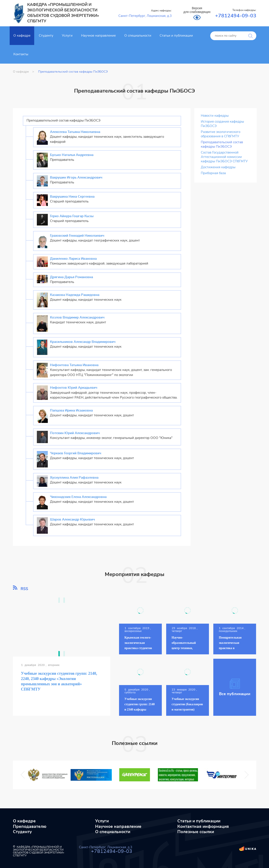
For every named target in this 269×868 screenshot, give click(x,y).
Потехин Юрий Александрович (75, 433)
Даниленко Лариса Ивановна (73, 259)
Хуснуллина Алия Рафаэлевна (74, 478)
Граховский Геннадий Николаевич (77, 236)
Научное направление (98, 36)
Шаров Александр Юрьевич (72, 520)
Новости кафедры (215, 116)
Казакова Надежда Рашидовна (75, 295)
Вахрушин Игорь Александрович (76, 178)
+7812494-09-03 (236, 16)
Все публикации (235, 687)
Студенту (46, 36)
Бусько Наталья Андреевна (72, 155)
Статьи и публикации (176, 36)
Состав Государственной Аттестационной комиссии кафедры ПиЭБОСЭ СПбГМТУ (224, 157)
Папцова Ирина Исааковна (71, 411)
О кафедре (22, 36)
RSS (20, 588)
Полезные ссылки (196, 832)
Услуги (67, 36)
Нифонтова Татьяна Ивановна (74, 365)
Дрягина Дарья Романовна (71, 277)
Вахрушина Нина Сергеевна (72, 197)
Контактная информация (203, 827)
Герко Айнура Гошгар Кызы (72, 216)
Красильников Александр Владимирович (83, 342)
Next (244, 775)
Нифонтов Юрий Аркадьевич (74, 388)
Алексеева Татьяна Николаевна (75, 132)
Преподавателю (30, 827)
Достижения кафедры (218, 167)
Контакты (21, 54)
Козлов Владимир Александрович (77, 318)
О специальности (138, 36)
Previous (24, 775)
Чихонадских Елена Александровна (78, 497)
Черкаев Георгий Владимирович (76, 453)
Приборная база (213, 173)
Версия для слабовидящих (197, 10)
